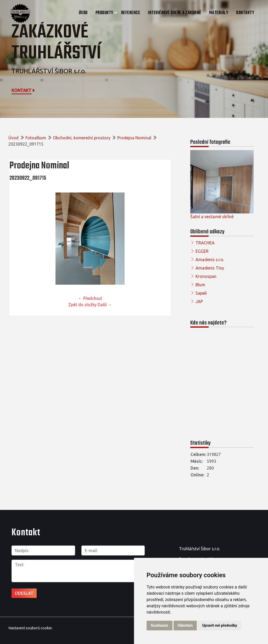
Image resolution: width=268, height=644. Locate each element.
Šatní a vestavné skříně (212, 217)
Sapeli (201, 293)
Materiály (219, 13)
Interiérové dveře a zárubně (175, 13)
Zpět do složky (82, 305)
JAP (199, 301)
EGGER (202, 251)
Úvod (83, 13)
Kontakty (245, 13)
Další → (105, 305)
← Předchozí (90, 298)
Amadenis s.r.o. (210, 260)
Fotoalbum (36, 138)
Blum (200, 285)
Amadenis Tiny (210, 268)
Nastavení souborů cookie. (30, 628)
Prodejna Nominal (134, 138)
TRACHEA (205, 243)
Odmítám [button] (185, 625)
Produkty (104, 13)
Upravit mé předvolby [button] (219, 625)
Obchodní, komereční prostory (82, 138)
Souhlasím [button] (160, 625)
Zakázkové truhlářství (56, 43)
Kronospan (206, 276)
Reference (131, 13)
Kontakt (24, 90)
